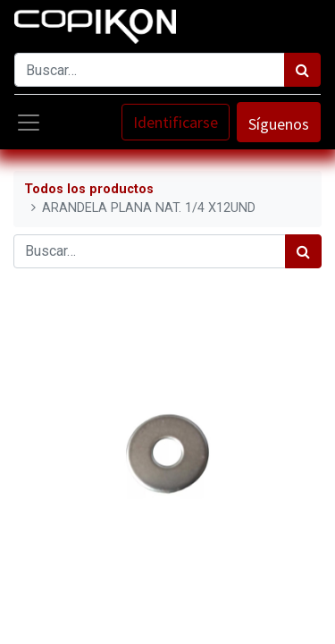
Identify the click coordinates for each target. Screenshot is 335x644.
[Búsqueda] (302, 70)
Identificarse (176, 122)
